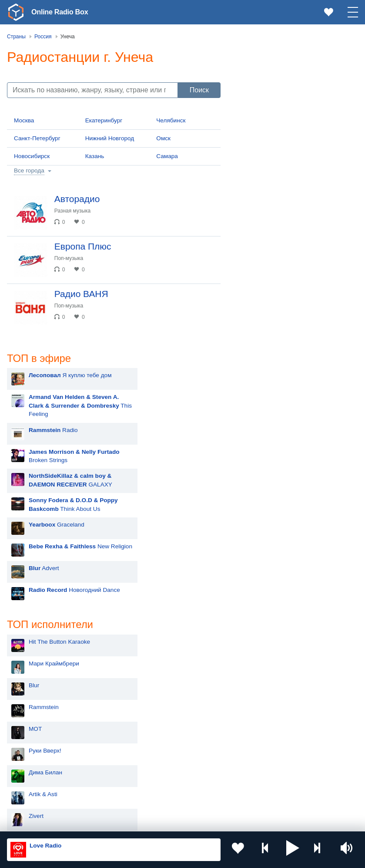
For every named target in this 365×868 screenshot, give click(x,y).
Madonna (262, 558)
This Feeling (301, 103)
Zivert (257, 514)
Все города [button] (29, 171)
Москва (24, 120)
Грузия (154, 783)
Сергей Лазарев (271, 623)
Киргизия (35, 739)
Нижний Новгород (110, 138)
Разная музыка (76, 211)
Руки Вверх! (266, 449)
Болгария (157, 753)
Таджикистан (162, 739)
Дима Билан (266, 471)
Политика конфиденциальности (199, 821)
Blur (254, 383)
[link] (16, 12)
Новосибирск (32, 156)
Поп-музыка (72, 262)
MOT (256, 427)
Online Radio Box (63, 12)
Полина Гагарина (273, 645)
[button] (293, 850)
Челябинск (171, 120)
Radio (274, 127)
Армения (34, 753)
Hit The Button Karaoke (280, 340)
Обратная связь (265, 821)
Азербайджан (41, 797)
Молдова (35, 725)
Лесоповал (264, 601)
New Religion (301, 244)
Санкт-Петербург (37, 138)
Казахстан (158, 725)
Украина (156, 711)
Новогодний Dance (295, 288)
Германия (158, 797)
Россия (32, 711)
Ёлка (256, 536)
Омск (163, 138)
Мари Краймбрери (275, 362)
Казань (95, 156)
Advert (265, 266)
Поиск (199, 90)
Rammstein (264, 405)
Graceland (277, 222)
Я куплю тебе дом (291, 73)
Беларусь (35, 783)
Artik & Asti (264, 492)
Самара (167, 156)
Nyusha (259, 579)
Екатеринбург (104, 120)
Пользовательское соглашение (115, 821)
